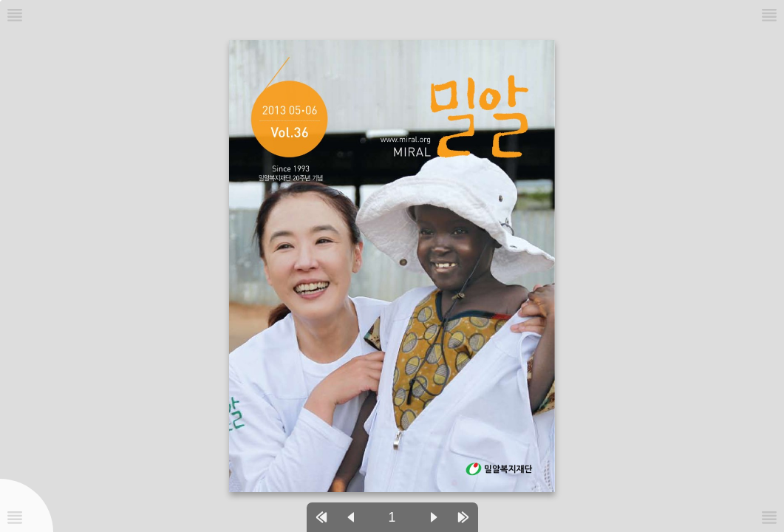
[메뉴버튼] (15, 517)
